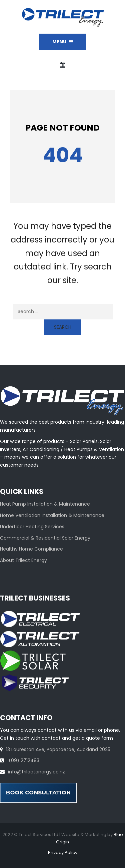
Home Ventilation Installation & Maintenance (52, 515)
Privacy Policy (63, 853)
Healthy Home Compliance (31, 549)
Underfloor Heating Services (32, 527)
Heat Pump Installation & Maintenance (45, 504)
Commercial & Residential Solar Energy (45, 538)
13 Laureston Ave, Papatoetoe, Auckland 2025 (58, 749)
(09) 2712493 (23, 760)
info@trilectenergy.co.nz (36, 772)
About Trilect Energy (23, 560)
